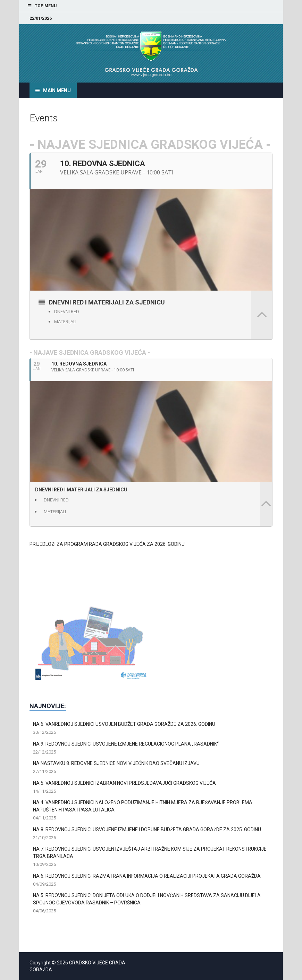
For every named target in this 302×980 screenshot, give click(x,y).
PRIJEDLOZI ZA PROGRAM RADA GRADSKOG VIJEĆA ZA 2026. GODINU (107, 544)
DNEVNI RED (67, 311)
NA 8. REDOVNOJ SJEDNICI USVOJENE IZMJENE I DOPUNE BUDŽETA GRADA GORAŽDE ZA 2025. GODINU (147, 829)
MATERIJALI (65, 321)
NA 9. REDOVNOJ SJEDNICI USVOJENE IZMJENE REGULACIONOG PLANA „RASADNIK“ (126, 744)
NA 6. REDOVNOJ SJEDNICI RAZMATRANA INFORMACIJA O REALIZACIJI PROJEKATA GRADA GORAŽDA (147, 876)
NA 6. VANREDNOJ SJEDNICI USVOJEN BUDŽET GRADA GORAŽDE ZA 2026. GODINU (124, 724)
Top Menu (46, 6)
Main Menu (57, 91)
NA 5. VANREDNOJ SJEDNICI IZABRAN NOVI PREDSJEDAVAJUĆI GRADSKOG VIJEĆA (124, 783)
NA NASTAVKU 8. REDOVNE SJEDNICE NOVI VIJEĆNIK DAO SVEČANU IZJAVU (116, 763)
